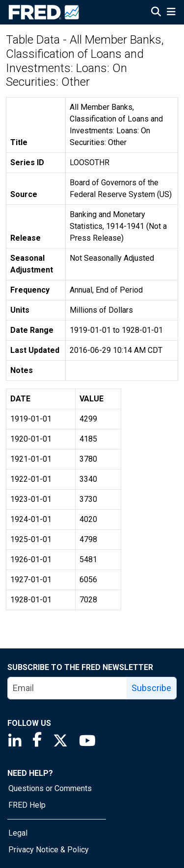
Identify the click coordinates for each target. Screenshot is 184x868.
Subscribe (151, 688)
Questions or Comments (50, 788)
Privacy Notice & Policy (49, 850)
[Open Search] (156, 13)
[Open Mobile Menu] (171, 13)
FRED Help (27, 805)
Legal (18, 833)
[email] (67, 688)
